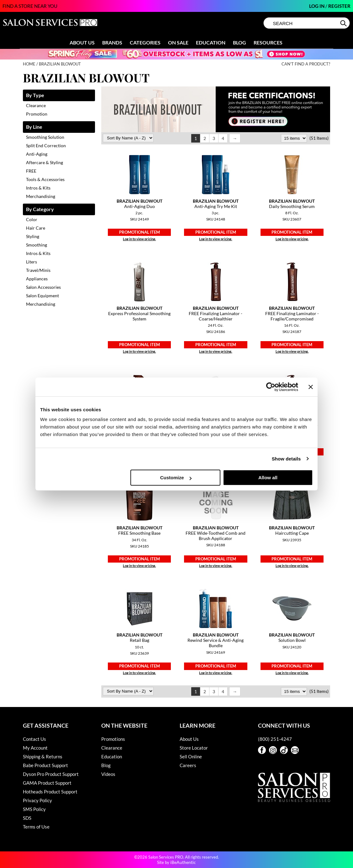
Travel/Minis (38, 270)
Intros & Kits (38, 188)
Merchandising (41, 196)
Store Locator (194, 748)
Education (211, 42)
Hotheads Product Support (50, 792)
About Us (82, 42)
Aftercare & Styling (45, 162)
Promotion (37, 114)
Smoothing (37, 245)
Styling (33, 236)
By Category (40, 209)
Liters (32, 262)
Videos (108, 774)
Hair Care (36, 228)
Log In (317, 6)
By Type (35, 95)
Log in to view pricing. (139, 239)
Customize (176, 478)
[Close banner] (311, 387)
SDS (27, 818)
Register (339, 6)
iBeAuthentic (183, 862)
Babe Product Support (45, 765)
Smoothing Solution (45, 137)
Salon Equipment (42, 296)
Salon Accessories (43, 287)
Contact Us (34, 739)
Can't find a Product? (306, 64)
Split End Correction (46, 146)
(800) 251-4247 (275, 739)
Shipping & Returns (43, 756)
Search (344, 23)
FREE (31, 171)
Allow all (268, 478)
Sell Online (191, 756)
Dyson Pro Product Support (51, 774)
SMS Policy (34, 809)
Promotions (113, 739)
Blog (240, 42)
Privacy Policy (37, 800)
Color (32, 219)
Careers (188, 765)
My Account (35, 748)
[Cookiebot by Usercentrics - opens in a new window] (271, 387)
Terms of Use (36, 827)
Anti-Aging (37, 154)
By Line (34, 127)
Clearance (36, 105)
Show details (286, 459)
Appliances (37, 279)
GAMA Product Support (47, 783)
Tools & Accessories (45, 179)
